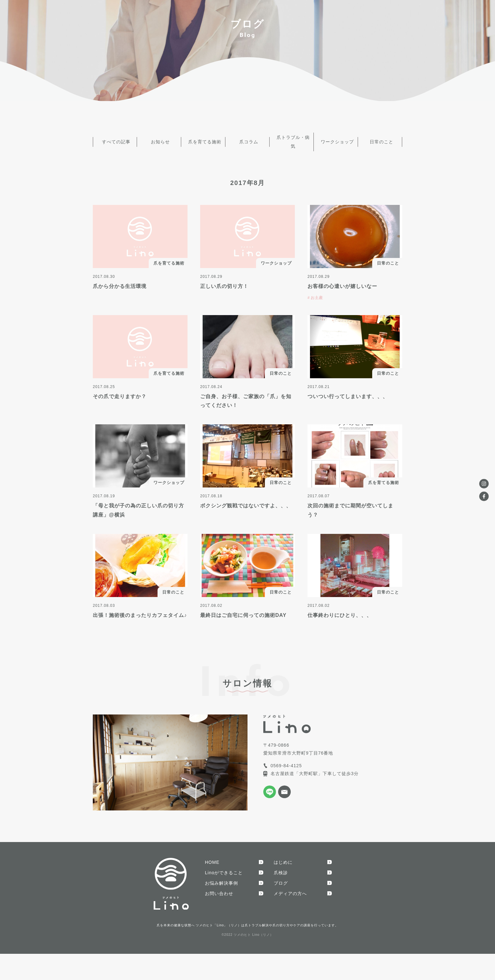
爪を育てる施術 (203, 139)
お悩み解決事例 (221, 878)
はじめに (283, 857)
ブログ (281, 878)
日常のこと (380, 139)
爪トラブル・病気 (292, 139)
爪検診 (281, 867)
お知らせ (159, 139)
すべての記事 (115, 139)
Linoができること (224, 867)
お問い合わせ (219, 888)
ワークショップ (336, 139)
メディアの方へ (290, 888)
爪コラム (247, 139)
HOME (212, 857)
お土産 (317, 292)
